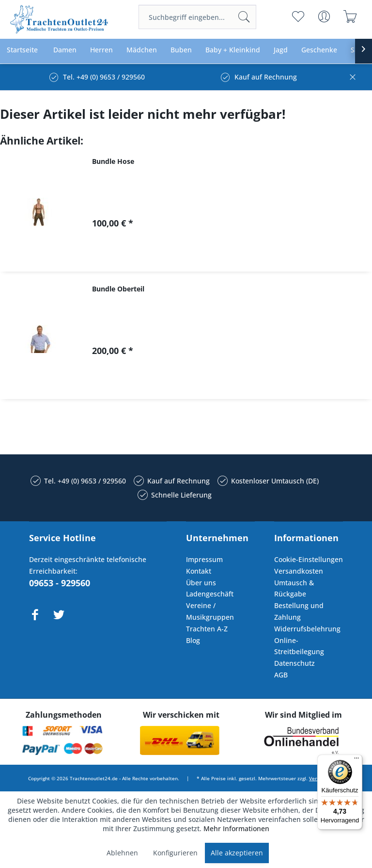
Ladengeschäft (210, 594)
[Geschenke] (319, 50)
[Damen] (65, 50)
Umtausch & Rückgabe (294, 588)
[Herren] (101, 50)
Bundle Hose (113, 161)
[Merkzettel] (298, 16)
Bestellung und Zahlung (299, 611)
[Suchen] (244, 17)
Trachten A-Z (207, 629)
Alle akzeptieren (237, 853)
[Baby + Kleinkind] (233, 50)
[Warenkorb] (350, 16)
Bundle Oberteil (118, 289)
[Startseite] (22, 50)
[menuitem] (197, 17)
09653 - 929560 (60, 583)
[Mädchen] (142, 50)
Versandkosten (299, 571)
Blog (193, 640)
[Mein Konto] (324, 16)
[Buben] (181, 50)
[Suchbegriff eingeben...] (197, 17)
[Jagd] (281, 50)
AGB (281, 675)
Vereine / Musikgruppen (210, 611)
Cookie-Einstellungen (309, 559)
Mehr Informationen (236, 828)
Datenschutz (294, 663)
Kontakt (199, 571)
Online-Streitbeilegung (299, 646)
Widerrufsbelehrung (307, 629)
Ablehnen (122, 853)
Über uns (201, 583)
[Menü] (356, 760)
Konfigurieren (175, 853)
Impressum (204, 559)
